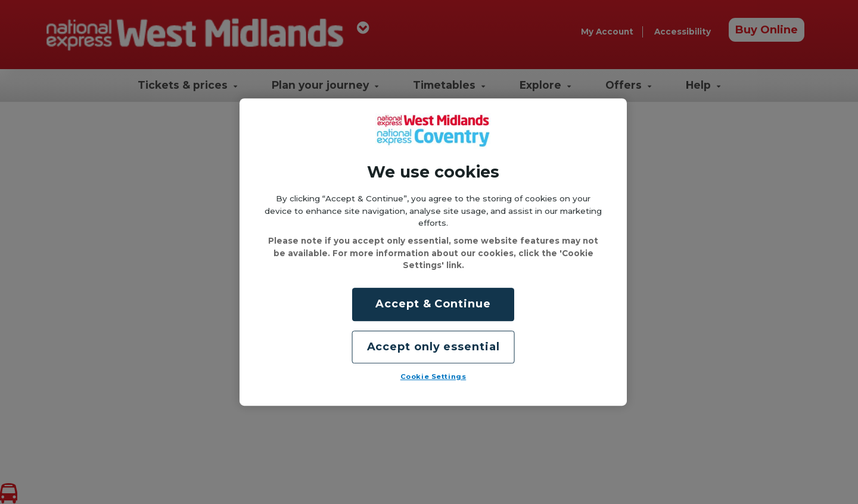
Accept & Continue (433, 304)
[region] (433, 252)
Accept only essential (433, 347)
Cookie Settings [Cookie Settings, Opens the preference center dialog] (433, 377)
